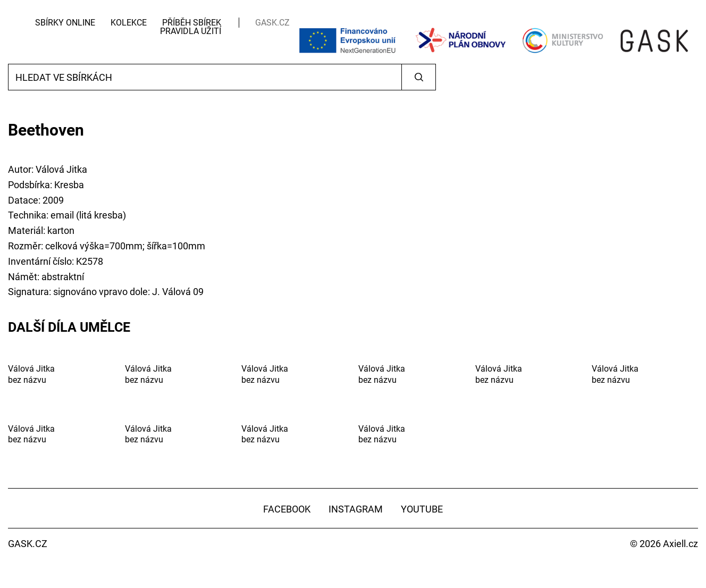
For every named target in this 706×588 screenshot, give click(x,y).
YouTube (422, 509)
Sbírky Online (65, 23)
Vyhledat (419, 77)
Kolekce (129, 23)
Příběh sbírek (192, 23)
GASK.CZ (272, 23)
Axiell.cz (680, 544)
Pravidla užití (191, 31)
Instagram (356, 509)
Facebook (287, 509)
